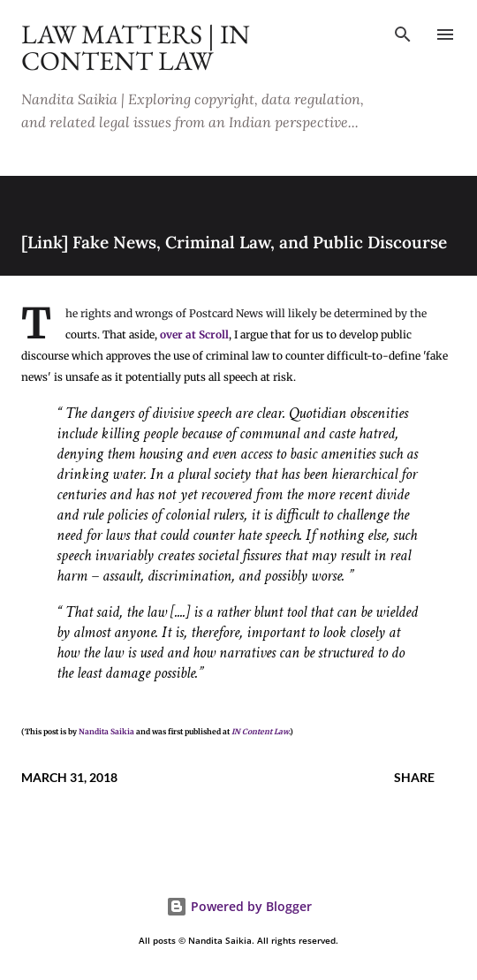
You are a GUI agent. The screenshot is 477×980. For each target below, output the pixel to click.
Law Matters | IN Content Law (136, 47)
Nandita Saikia (106, 732)
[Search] (403, 32)
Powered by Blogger (239, 906)
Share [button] (414, 777)
